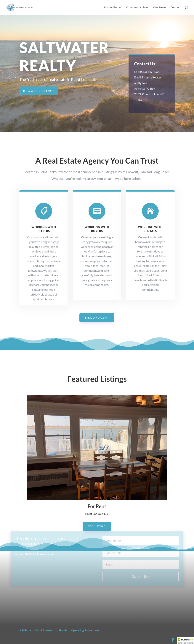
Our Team (159, 8)
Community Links (137, 8)
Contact (176, 8)
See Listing (97, 526)
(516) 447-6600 (150, 72)
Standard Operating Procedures (79, 630)
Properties (111, 8)
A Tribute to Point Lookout (37, 630)
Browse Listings (39, 91)
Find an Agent (97, 318)
